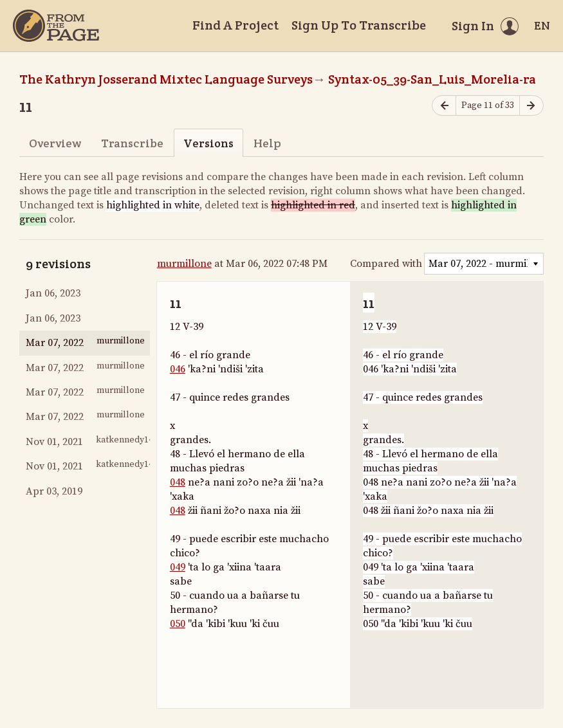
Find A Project (235, 25)
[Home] (56, 26)
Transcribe (132, 143)
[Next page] (531, 106)
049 (178, 567)
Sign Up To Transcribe (359, 25)
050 (178, 624)
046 (178, 369)
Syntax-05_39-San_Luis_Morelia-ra (432, 79)
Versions (208, 143)
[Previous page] (444, 106)
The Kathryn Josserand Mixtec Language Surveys (166, 79)
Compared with (386, 264)
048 (178, 482)
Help (267, 143)
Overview (55, 143)
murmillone (184, 264)
